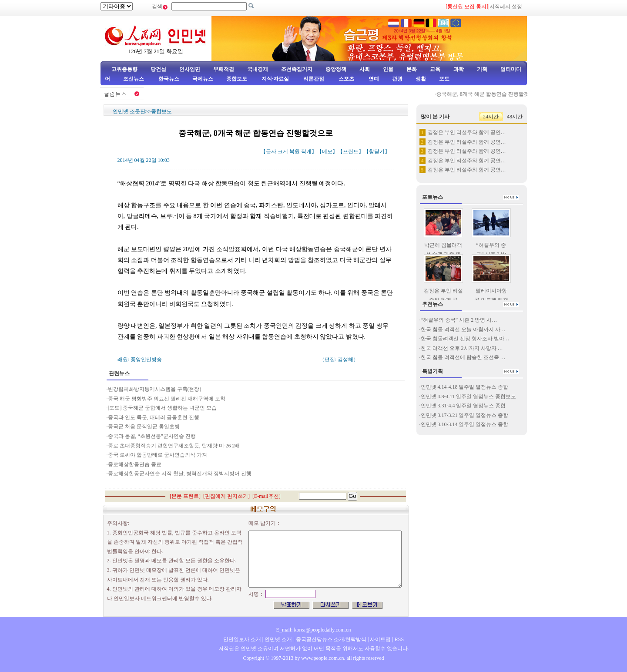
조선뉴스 (134, 79)
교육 (435, 69)
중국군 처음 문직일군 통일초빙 (144, 427)
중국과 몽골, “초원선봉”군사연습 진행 (152, 436)
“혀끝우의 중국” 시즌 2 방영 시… (459, 320)
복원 (295, 151)
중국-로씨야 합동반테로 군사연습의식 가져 (158, 455)
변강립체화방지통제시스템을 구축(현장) (155, 389)
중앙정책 (336, 69)
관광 (397, 79)
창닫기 (377, 151)
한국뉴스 (169, 79)
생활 (421, 79)
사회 (365, 69)
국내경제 (258, 69)
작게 (306, 151)
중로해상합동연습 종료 (135, 464)
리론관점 (314, 79)
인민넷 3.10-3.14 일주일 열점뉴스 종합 (465, 424)
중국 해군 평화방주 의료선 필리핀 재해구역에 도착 (167, 399)
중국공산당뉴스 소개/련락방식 (331, 639)
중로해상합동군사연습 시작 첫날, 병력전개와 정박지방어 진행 (180, 474)
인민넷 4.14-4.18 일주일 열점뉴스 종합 (465, 387)
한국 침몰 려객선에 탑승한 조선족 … (463, 357)
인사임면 (190, 69)
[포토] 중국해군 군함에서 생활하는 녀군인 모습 (163, 408)
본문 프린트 (185, 496)
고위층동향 (124, 69)
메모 (327, 151)
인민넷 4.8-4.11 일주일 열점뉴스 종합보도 (469, 396)
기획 (482, 69)
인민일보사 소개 (242, 639)
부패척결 (224, 69)
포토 (444, 79)
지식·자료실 (276, 79)
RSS (399, 639)
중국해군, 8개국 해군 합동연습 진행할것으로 (491, 94)
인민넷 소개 (278, 639)
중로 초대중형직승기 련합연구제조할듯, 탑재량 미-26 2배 (174, 446)
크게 (283, 151)
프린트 (351, 151)
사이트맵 (380, 639)
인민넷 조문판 (129, 111)
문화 (412, 69)
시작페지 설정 (506, 7)
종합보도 (237, 79)
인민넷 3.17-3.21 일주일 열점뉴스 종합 (465, 415)
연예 (373, 79)
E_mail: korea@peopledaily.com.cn (314, 630)
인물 (388, 69)
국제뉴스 (203, 79)
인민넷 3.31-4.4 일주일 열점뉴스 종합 (463, 406)
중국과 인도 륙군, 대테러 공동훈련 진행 (154, 417)
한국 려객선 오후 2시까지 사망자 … (462, 348)
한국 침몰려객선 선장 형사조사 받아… (465, 339)
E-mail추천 (267, 496)
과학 (459, 69)
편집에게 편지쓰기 (226, 496)
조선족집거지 (297, 69)
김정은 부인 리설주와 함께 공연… (467, 132)
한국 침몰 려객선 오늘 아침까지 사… (463, 329)
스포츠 (346, 79)
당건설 (158, 69)
